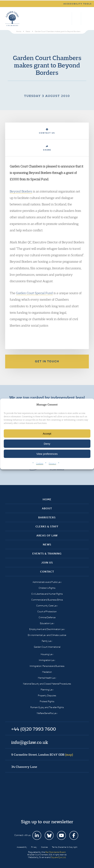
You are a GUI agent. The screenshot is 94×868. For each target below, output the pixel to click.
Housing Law (47, 654)
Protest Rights (47, 701)
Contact (47, 572)
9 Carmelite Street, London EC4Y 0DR (42, 755)
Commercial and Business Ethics (47, 600)
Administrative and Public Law (47, 582)
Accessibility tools (78, 4)
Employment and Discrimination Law (47, 629)
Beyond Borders (21, 191)
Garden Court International (47, 647)
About (47, 508)
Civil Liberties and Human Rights (47, 594)
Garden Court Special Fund (34, 293)
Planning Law (47, 690)
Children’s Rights (47, 588)
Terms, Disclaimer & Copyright (65, 847)
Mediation (47, 672)
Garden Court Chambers (12, 19)
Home (47, 499)
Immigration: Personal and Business (47, 666)
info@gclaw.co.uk (30, 742)
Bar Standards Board (55, 852)
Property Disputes (47, 695)
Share (47, 148)
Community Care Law (47, 606)
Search (68, 19)
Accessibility (22, 847)
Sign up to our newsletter (47, 822)
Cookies (40, 463)
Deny (47, 444)
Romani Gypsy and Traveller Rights (47, 707)
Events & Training (47, 554)
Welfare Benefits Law (47, 713)
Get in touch (47, 361)
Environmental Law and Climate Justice (47, 635)
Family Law (47, 641)
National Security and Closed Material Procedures (47, 684)
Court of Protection (47, 611)
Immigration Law (47, 660)
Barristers (47, 517)
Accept (47, 434)
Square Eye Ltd (58, 857)
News (47, 545)
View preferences (47, 454)
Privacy (52, 463)
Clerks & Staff (47, 526)
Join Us (47, 563)
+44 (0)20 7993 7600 (76, 19)
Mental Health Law (47, 678)
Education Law (47, 623)
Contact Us (47, 131)
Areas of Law (47, 535)
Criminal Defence (47, 617)
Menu (85, 19)
